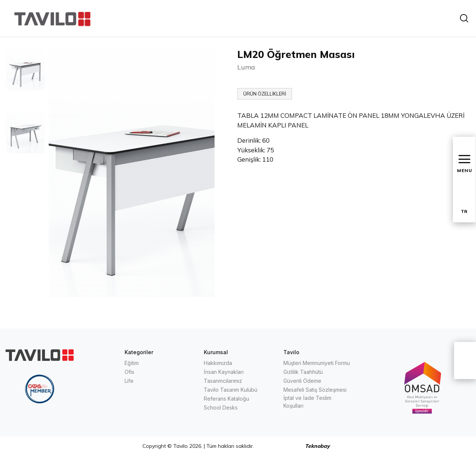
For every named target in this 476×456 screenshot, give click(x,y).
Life (129, 381)
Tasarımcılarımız (223, 381)
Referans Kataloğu (226, 399)
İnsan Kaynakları (224, 372)
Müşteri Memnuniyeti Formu (317, 363)
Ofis (129, 372)
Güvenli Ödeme (302, 381)
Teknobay (317, 446)
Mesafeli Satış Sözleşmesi (315, 390)
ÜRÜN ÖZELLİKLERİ (265, 94)
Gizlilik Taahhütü (303, 372)
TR (464, 211)
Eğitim (132, 363)
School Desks (221, 408)
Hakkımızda (218, 363)
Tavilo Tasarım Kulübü (231, 390)
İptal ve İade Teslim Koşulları (307, 402)
